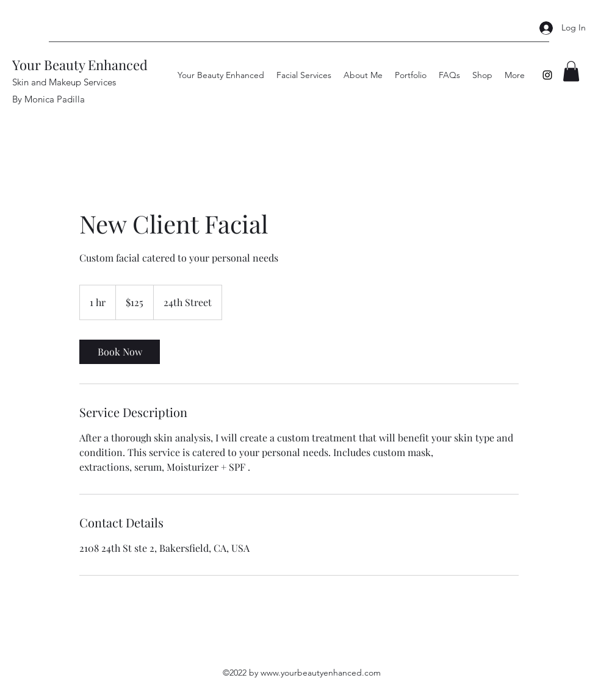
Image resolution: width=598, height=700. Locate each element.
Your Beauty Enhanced (80, 65)
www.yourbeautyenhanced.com (321, 673)
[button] (571, 71)
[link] (120, 352)
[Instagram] (547, 75)
